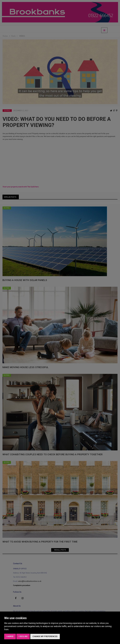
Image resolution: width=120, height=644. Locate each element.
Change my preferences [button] (45, 636)
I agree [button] (10, 636)
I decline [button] (23, 636)
